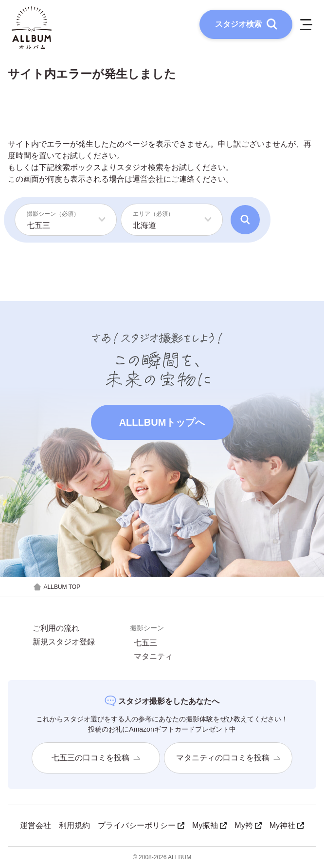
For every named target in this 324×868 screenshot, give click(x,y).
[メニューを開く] (306, 24)
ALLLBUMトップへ (162, 422)
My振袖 (209, 825)
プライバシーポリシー (141, 825)
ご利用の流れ (56, 628)
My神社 (287, 825)
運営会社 (148, 179)
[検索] (245, 220)
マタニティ (153, 657)
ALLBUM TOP (57, 587)
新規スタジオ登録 (64, 642)
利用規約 (74, 825)
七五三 (145, 643)
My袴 (248, 825)
